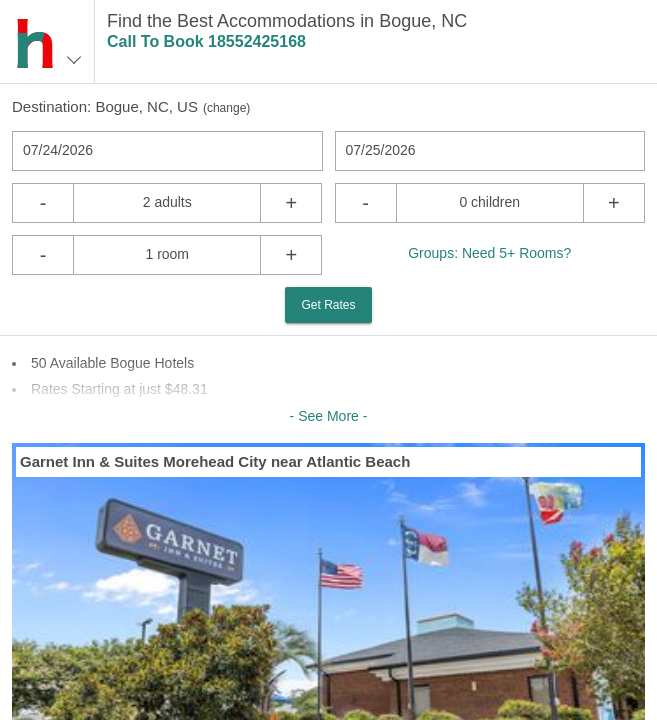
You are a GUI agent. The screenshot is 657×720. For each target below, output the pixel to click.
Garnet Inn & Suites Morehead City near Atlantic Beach (215, 461)
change (226, 108)
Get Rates (328, 305)
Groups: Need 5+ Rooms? (489, 253)
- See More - (329, 416)
